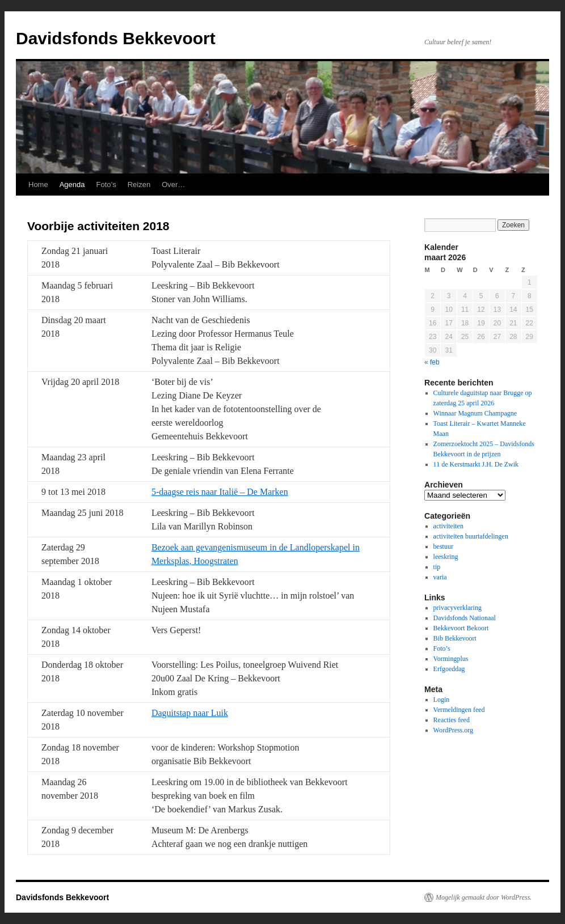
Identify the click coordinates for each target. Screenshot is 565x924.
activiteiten (448, 526)
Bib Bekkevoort (455, 638)
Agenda (72, 185)
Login (442, 700)
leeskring (446, 557)
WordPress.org (453, 730)
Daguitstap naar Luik (190, 713)
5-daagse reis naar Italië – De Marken (220, 492)
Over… (173, 185)
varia (440, 577)
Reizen (139, 185)
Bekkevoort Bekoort (461, 628)
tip (437, 567)
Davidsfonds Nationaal (465, 618)
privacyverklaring (458, 608)
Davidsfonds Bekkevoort (116, 38)
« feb (432, 362)
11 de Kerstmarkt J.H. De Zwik (476, 464)
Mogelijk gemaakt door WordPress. (484, 897)
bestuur (443, 546)
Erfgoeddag (449, 669)
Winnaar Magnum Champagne (475, 413)
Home (38, 185)
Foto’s (106, 185)
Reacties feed (452, 720)
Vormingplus (451, 659)
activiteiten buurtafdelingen (471, 536)
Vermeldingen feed (459, 710)
